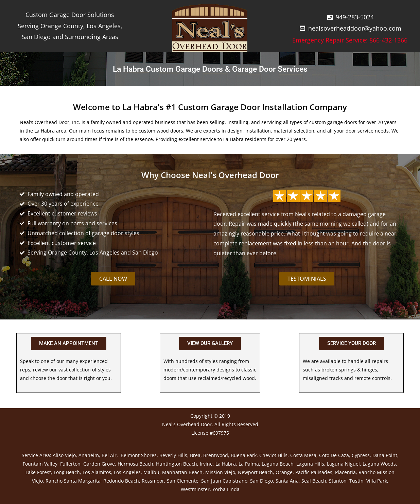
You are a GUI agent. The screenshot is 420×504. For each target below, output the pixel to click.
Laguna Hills (310, 464)
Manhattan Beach (182, 472)
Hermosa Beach (135, 464)
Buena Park (244, 455)
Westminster (195, 489)
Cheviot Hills (273, 455)
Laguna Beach (278, 464)
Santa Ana (287, 481)
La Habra (226, 464)
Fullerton (70, 464)
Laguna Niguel (343, 464)
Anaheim (89, 455)
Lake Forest (38, 472)
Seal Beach (314, 481)
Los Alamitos (97, 472)
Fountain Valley (40, 464)
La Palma (249, 464)
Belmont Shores (139, 455)
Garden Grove (99, 464)
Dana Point (385, 455)
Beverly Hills (173, 455)
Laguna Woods (379, 464)
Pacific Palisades (314, 472)
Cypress (361, 455)
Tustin (356, 481)
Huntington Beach (177, 464)
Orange (284, 472)
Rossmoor (153, 481)
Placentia (345, 472)
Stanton (338, 481)
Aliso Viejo (64, 455)
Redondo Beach (121, 481)
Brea (195, 455)
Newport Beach (255, 472)
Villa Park (377, 481)
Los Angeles (127, 472)
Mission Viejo (220, 472)
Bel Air (109, 455)
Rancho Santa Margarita (73, 481)
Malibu (151, 472)
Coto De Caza (334, 455)
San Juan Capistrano (224, 481)
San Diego (261, 481)
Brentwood (216, 455)
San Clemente (183, 481)
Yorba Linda (226, 489)
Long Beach (67, 472)
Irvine (206, 464)
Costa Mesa (303, 455)
